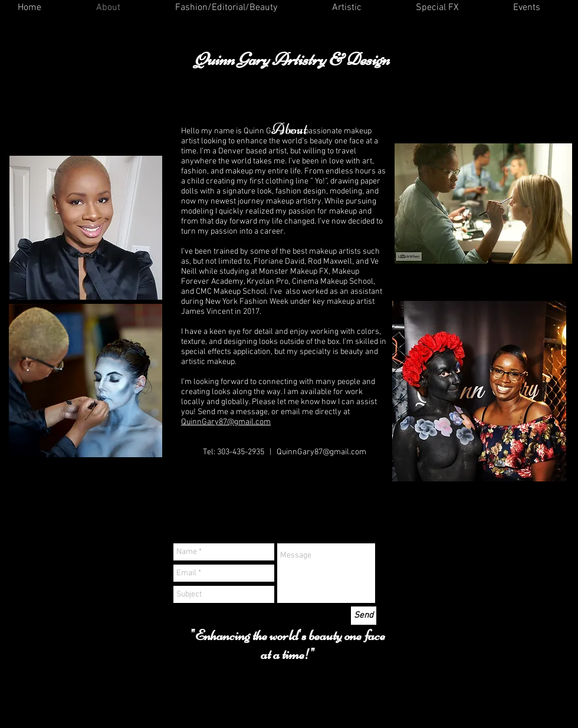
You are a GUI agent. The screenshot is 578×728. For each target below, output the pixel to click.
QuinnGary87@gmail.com (226, 422)
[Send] (364, 616)
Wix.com (370, 698)
